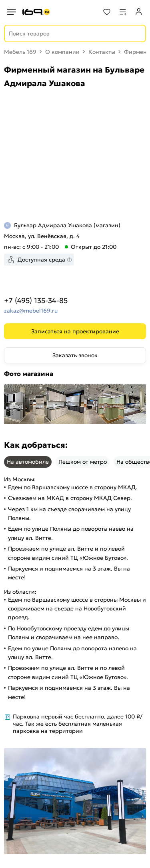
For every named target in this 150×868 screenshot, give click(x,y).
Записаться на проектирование (75, 331)
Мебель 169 (20, 52)
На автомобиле (28, 462)
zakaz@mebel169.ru (31, 311)
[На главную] (36, 12)
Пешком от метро (83, 462)
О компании (62, 52)
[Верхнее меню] (11, 12)
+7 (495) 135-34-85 (36, 300)
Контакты (102, 52)
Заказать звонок (75, 355)
